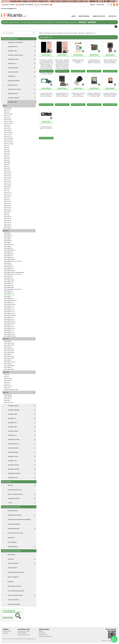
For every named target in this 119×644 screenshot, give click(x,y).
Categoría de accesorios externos (66, 22)
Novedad (92, 22)
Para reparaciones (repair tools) (31, 22)
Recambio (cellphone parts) (11, 22)
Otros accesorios (48, 22)
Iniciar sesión (101, 5)
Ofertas (82, 22)
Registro (92, 5)
